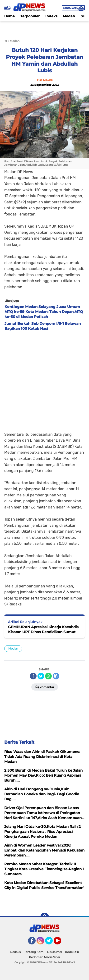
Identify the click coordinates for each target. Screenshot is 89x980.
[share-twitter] (41, 676)
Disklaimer (55, 952)
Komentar (45, 687)
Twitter (51, 943)
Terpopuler (30, 16)
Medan (69, 16)
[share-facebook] (33, 676)
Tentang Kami (34, 952)
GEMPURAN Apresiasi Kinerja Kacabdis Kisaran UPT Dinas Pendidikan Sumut (43, 629)
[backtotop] (45, 917)
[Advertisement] (44, 380)
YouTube (61, 943)
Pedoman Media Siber (45, 957)
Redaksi (16, 952)
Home (9, 16)
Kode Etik (72, 952)
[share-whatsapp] (48, 676)
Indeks (51, 16)
